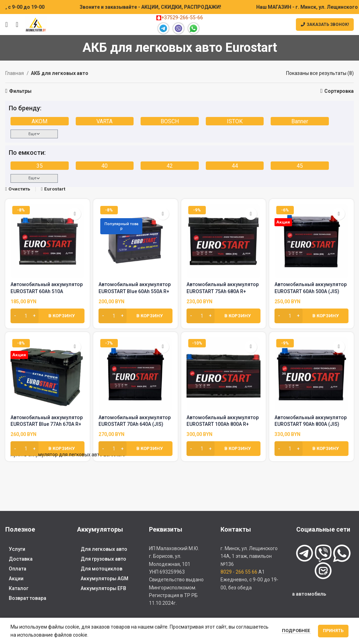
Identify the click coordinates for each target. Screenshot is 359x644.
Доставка (21, 559)
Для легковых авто (104, 549)
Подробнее (296, 631)
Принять (333, 631)
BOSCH (170, 121)
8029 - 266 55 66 (239, 572)
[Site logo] (36, 24)
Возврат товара (28, 598)
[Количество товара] (25, 316)
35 (40, 166)
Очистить (19, 189)
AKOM (39, 121)
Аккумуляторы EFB (103, 588)
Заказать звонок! (325, 25)
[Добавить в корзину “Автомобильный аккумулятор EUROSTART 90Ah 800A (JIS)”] (311, 449)
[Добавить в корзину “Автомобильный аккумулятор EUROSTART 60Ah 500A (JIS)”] (311, 316)
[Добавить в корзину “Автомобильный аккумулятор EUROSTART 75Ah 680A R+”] (223, 316)
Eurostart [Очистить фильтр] (55, 189)
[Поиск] (15, 25)
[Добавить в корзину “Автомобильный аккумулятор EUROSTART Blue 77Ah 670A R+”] (48, 449)
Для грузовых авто (103, 559)
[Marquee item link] (186, 7)
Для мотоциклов (101, 569)
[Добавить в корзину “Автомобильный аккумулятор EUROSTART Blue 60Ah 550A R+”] (136, 316)
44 (235, 166)
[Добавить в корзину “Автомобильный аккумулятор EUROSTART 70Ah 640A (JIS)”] (136, 449)
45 (300, 166)
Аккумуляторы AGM (104, 579)
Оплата (18, 569)
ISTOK (235, 121)
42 (170, 166)
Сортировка (339, 91)
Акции (16, 579)
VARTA (104, 121)
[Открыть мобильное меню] (6, 25)
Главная (15, 73)
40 (104, 166)
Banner (300, 121)
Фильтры (20, 91)
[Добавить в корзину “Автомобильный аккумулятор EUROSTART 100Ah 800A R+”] (223, 449)
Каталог (19, 588)
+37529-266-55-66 (180, 18)
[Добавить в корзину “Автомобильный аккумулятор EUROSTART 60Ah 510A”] (48, 316)
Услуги (17, 549)
